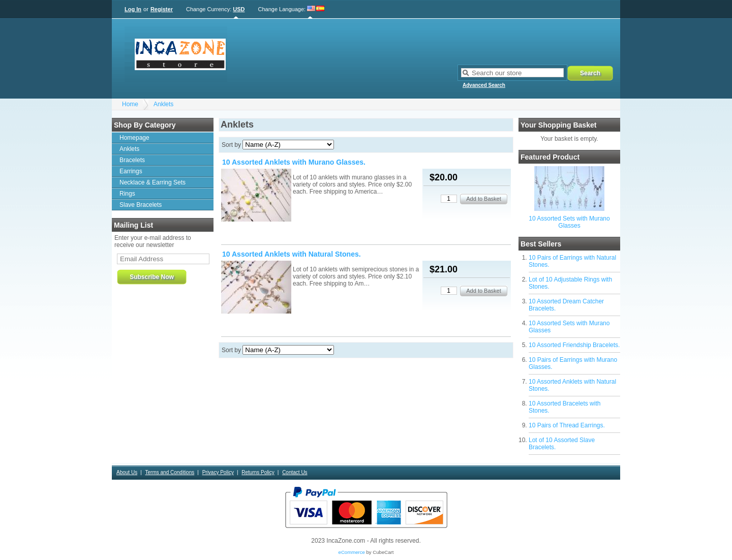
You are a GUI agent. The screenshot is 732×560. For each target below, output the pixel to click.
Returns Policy (258, 472)
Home (130, 104)
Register (162, 9)
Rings (127, 194)
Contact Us (295, 472)
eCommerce (352, 552)
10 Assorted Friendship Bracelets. (574, 345)
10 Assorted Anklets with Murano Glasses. (294, 162)
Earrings (131, 171)
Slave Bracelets (141, 205)
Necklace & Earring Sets (152, 182)
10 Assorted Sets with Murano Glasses (569, 222)
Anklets (163, 104)
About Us (127, 472)
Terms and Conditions (170, 472)
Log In (133, 9)
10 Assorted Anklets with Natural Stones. (292, 254)
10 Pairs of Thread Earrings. (567, 425)
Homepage (134, 138)
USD (239, 9)
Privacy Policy (218, 472)
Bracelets (132, 160)
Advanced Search (484, 85)
